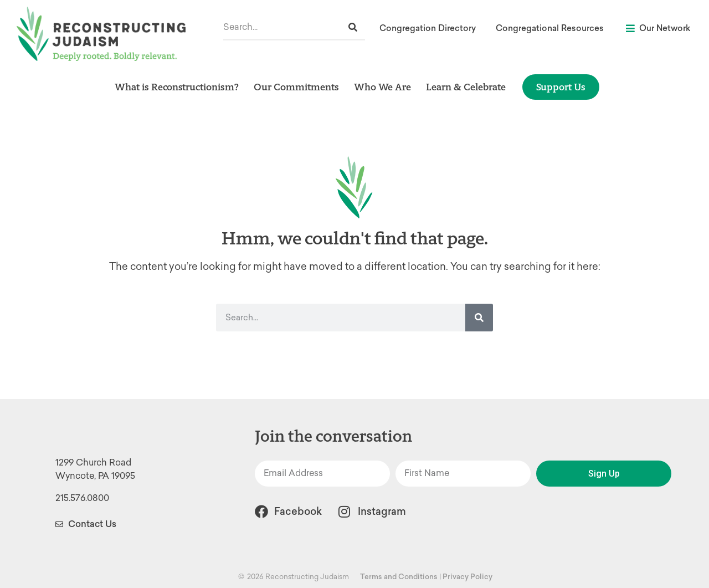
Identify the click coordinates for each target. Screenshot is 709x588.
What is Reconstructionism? (177, 87)
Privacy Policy (467, 577)
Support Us (561, 87)
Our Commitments (296, 87)
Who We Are (382, 87)
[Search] (353, 27)
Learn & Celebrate (466, 87)
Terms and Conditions (399, 577)
